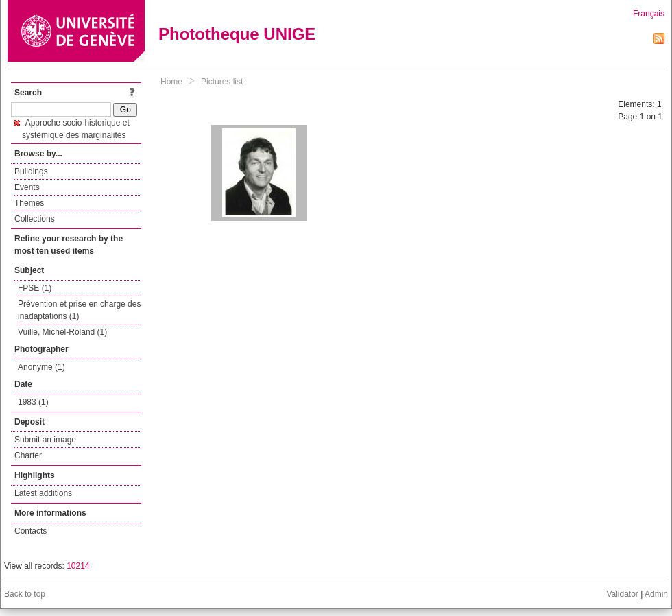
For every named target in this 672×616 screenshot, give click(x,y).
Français (649, 14)
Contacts (31, 531)
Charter (28, 455)
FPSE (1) (35, 288)
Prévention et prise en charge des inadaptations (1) (79, 310)
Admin (656, 594)
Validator (622, 594)
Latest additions (43, 493)
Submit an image (45, 440)
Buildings (31, 171)
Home (171, 82)
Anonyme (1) (41, 367)
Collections (35, 219)
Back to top (25, 594)
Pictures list (222, 82)
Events (27, 187)
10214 (78, 566)
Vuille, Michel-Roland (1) (62, 332)
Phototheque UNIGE (237, 34)
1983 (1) (33, 402)
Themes (29, 203)
